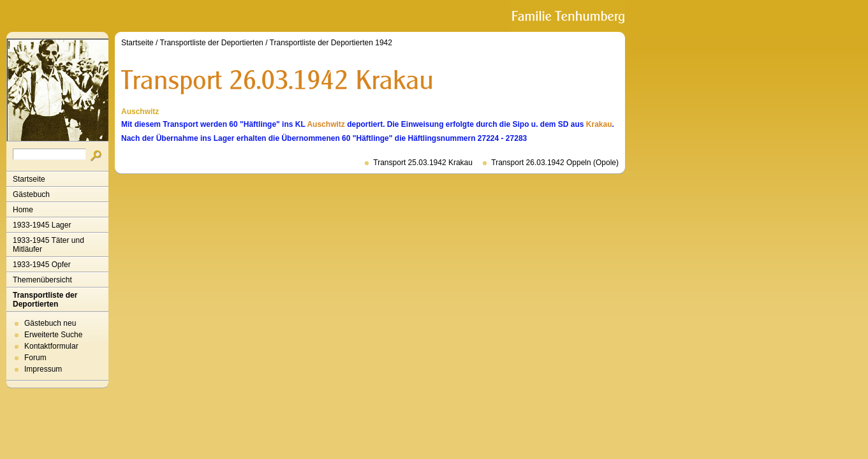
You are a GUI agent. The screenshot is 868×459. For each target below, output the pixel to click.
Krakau (599, 124)
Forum (35, 358)
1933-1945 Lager (42, 225)
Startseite (29, 179)
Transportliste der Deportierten (45, 300)
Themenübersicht (42, 280)
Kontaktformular (51, 346)
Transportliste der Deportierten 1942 (331, 43)
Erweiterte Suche (53, 335)
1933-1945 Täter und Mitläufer (48, 245)
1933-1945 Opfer (42, 265)
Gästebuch (31, 194)
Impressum (43, 369)
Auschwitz (326, 124)
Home (23, 210)
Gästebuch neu (50, 323)
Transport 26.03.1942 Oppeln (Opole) (555, 163)
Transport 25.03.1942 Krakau (423, 163)
